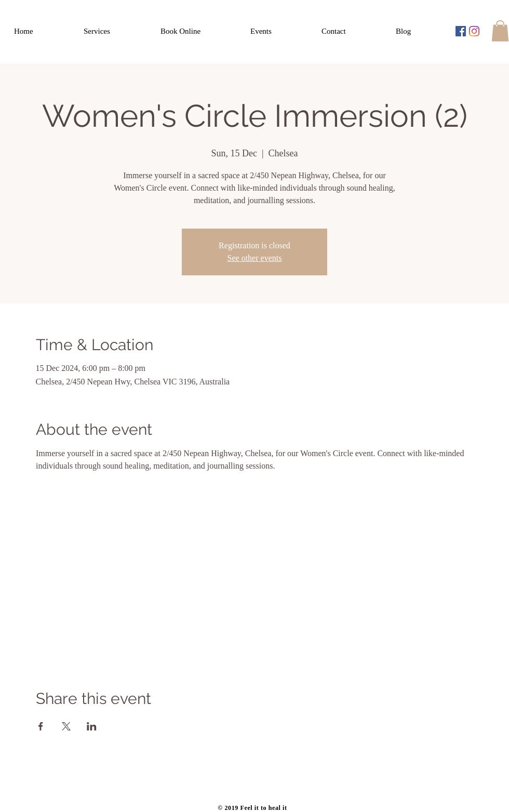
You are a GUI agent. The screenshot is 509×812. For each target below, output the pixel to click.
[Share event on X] (66, 726)
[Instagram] (474, 31)
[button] (500, 31)
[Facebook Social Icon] (461, 31)
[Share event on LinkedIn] (92, 726)
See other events (255, 258)
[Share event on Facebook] (41, 726)
